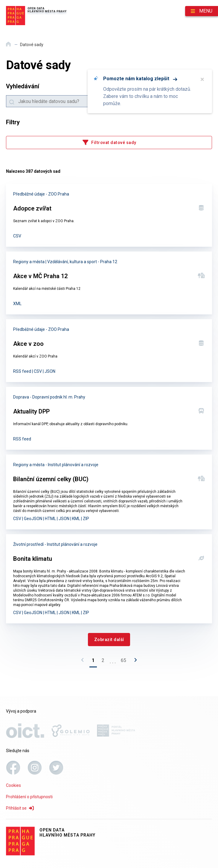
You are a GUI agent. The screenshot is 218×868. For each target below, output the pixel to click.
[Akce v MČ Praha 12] (109, 283)
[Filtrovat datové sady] (109, 143)
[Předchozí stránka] (84, 662)
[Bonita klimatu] (109, 579)
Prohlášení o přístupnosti (29, 797)
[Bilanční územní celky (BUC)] (109, 492)
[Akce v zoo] (109, 351)
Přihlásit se (20, 808)
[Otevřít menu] (202, 11)
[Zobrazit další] (109, 640)
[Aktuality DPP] (109, 418)
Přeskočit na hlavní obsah (0, 0)
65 (124, 660)
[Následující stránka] (134, 662)
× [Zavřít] (202, 79)
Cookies (13, 785)
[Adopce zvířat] (109, 215)
